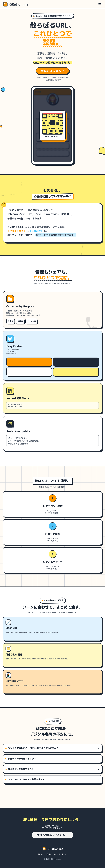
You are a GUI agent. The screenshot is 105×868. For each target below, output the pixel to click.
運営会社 (40, 854)
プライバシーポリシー (61, 854)
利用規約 (48, 854)
